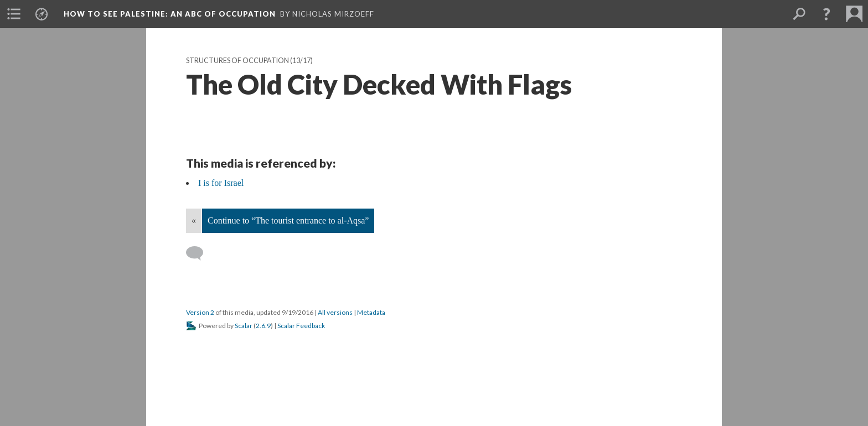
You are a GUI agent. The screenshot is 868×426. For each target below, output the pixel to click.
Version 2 (200, 312)
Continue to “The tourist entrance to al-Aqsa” (288, 220)
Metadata (371, 312)
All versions (335, 312)
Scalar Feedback (301, 326)
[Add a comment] (200, 253)
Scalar (244, 326)
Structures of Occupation (237, 61)
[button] (826, 14)
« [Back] (194, 220)
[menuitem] (14, 14)
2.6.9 (263, 326)
